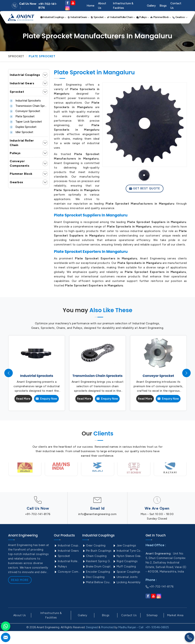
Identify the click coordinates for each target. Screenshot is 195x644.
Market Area (175, 615)
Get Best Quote (145, 188)
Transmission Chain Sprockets (29, 106)
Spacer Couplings (127, 572)
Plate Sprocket (22, 116)
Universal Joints (125, 577)
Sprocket (98, 17)
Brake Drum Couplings (97, 566)
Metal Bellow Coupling (97, 582)
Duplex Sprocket (23, 127)
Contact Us (176, 6)
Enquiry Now (46, 399)
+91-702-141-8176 (48, 6)
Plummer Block (161, 17)
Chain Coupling (94, 556)
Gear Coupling (94, 545)
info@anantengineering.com (97, 514)
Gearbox (180, 17)
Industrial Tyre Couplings (128, 551)
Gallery (151, 6)
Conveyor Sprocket (25, 111)
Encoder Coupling (96, 572)
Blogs (163, 6)
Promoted (107, 627)
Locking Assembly (127, 582)
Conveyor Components (20, 163)
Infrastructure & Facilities (123, 6)
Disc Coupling (93, 577)
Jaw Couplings (124, 545)
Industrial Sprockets (25, 101)
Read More (23, 399)
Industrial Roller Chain (121, 17)
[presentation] (9, 373)
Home (90, 6)
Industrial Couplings (53, 17)
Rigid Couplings (125, 561)
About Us (102, 6)
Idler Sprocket (22, 132)
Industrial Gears (78, 17)
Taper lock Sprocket (26, 122)
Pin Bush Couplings (97, 551)
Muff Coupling (124, 566)
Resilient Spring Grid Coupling (97, 561)
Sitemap (152, 615)
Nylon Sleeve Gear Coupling (128, 556)
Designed (92, 627)
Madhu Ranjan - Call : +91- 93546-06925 (144, 627)
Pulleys (143, 17)
